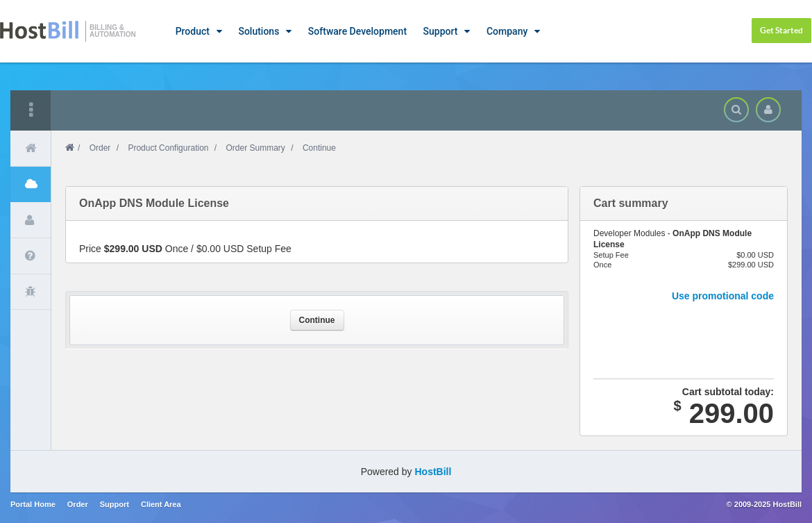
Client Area (161, 504)
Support (441, 31)
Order (100, 148)
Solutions (259, 31)
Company (507, 31)
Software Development (357, 31)
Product (193, 31)
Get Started (781, 30)
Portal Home (33, 504)
